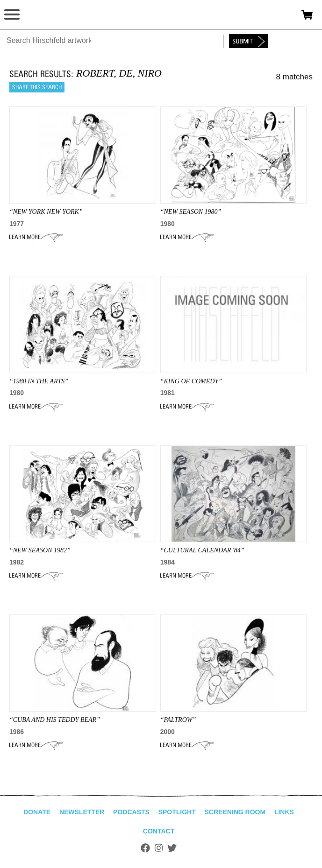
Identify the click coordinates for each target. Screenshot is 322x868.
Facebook (145, 848)
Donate (37, 812)
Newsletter (82, 812)
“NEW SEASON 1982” (40, 550)
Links (284, 812)
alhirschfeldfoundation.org (40, 15)
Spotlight (177, 812)
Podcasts (131, 812)
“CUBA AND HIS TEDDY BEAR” (55, 720)
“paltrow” (178, 720)
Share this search (37, 87)
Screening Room (235, 812)
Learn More (36, 237)
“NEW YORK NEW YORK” (46, 212)
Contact (159, 831)
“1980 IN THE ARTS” (39, 381)
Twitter (172, 848)
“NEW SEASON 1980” (191, 212)
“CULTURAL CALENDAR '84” (202, 550)
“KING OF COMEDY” (191, 381)
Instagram (159, 848)
